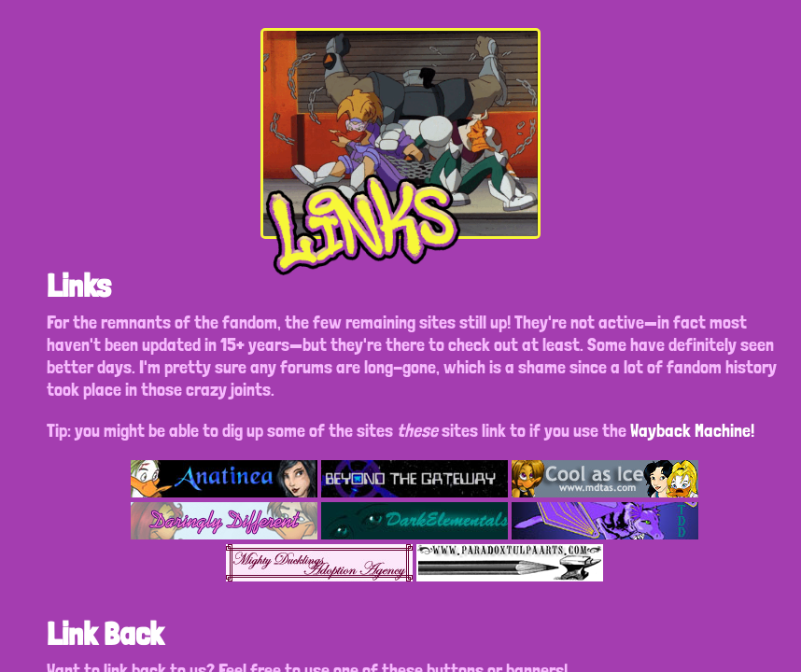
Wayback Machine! (692, 430)
